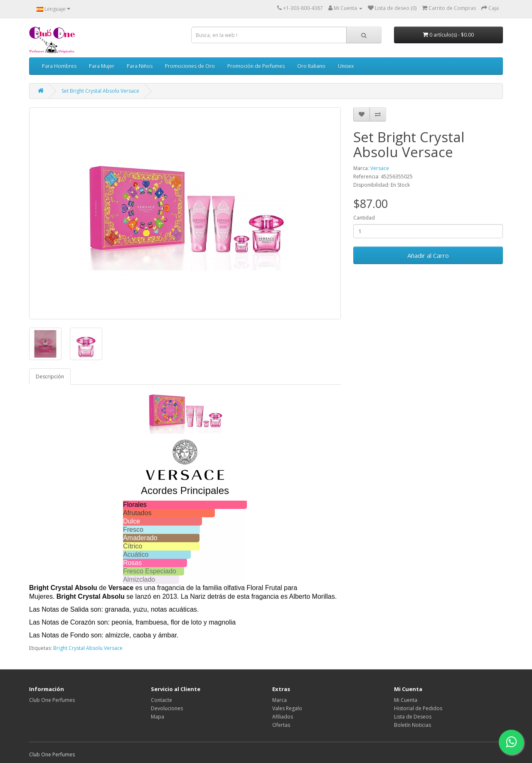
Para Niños (140, 66)
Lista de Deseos (413, 717)
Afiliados (283, 717)
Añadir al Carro (428, 255)
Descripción (50, 377)
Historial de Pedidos (418, 708)
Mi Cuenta (406, 700)
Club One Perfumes (52, 700)
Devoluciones (167, 708)
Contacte (161, 700)
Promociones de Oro (190, 66)
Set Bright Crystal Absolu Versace (100, 91)
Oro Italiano (311, 66)
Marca (280, 700)
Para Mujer (102, 66)
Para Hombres (59, 66)
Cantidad (364, 218)
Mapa (158, 717)
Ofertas (281, 725)
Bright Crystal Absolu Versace (88, 648)
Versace (380, 168)
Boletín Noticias (413, 725)
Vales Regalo (287, 708)
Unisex (346, 66)
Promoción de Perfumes (256, 66)
